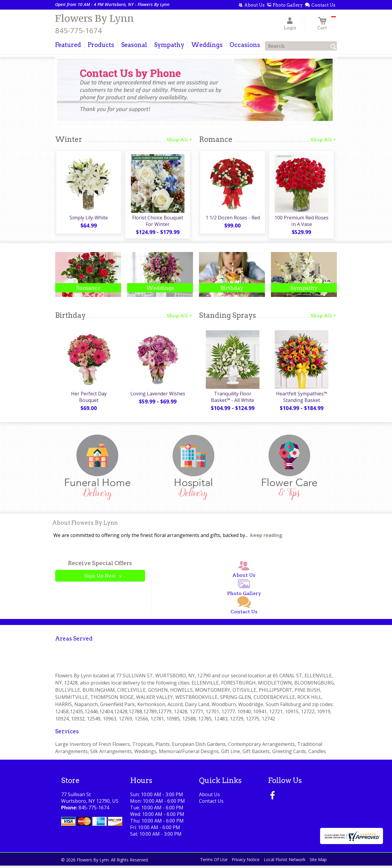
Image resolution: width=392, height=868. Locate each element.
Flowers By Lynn (95, 19)
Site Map (318, 862)
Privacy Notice (246, 862)
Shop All (180, 140)
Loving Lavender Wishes (157, 396)
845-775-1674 (79, 30)
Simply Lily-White (88, 219)
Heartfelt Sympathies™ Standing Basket (301, 399)
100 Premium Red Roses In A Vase (301, 222)
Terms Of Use (214, 862)
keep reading (266, 538)
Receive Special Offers (100, 566)
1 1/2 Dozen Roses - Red (232, 219)
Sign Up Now (100, 578)
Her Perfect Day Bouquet (88, 396)
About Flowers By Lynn (85, 525)
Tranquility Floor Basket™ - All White (232, 399)
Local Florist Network (285, 862)
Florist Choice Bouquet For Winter (157, 222)
